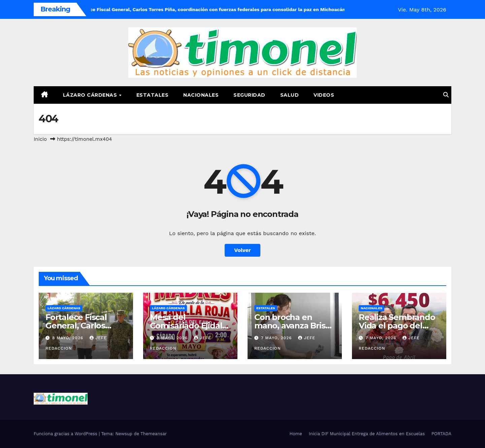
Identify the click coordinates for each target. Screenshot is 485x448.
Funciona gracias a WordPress (66, 434)
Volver (243, 250)
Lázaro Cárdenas (91, 95)
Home (296, 434)
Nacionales (201, 95)
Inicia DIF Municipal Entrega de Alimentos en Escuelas (367, 434)
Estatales (153, 95)
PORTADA (441, 434)
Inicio (40, 139)
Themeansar (154, 434)
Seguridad (249, 95)
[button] (446, 95)
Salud (290, 95)
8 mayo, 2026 (69, 338)
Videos (324, 95)
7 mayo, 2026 (277, 338)
